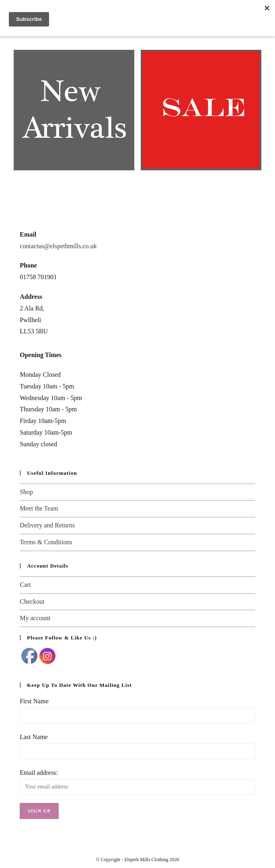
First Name (34, 701)
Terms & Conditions (46, 542)
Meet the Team (39, 508)
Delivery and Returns (47, 525)
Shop (26, 492)
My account (35, 618)
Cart (25, 585)
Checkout (32, 601)
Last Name (34, 737)
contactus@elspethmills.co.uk (58, 246)
